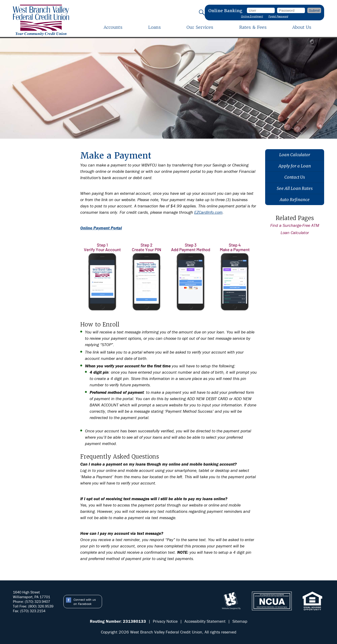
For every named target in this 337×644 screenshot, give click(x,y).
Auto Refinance (295, 200)
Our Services (200, 27)
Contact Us (295, 177)
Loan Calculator (295, 155)
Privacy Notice (165, 621)
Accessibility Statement (205, 621)
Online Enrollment (252, 16)
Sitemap (240, 621)
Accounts (113, 27)
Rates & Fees (253, 27)
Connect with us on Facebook (85, 602)
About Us (302, 27)
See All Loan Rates (295, 188)
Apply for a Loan (295, 166)
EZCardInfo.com (208, 212)
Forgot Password (278, 16)
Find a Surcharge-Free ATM (295, 225)
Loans (154, 27)
